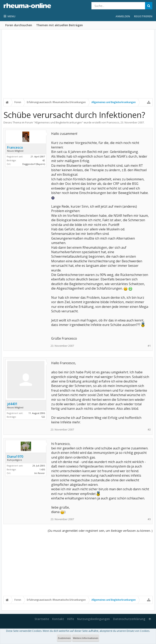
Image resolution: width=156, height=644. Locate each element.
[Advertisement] (78, 66)
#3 (149, 519)
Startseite (42, 619)
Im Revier (40, 473)
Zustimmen (64, 638)
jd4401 (12, 404)
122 (43, 417)
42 (44, 160)
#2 (149, 430)
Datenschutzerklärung (129, 619)
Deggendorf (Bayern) (34, 164)
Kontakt (58, 619)
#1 (149, 346)
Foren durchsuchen (19, 25)
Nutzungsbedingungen (94, 619)
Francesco (113, 122)
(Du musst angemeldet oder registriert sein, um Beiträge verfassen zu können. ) (100, 531)
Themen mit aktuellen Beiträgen (60, 25)
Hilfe (71, 619)
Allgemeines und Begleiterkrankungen (58, 122)
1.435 (42, 469)
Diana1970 (15, 457)
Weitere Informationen (86, 638)
